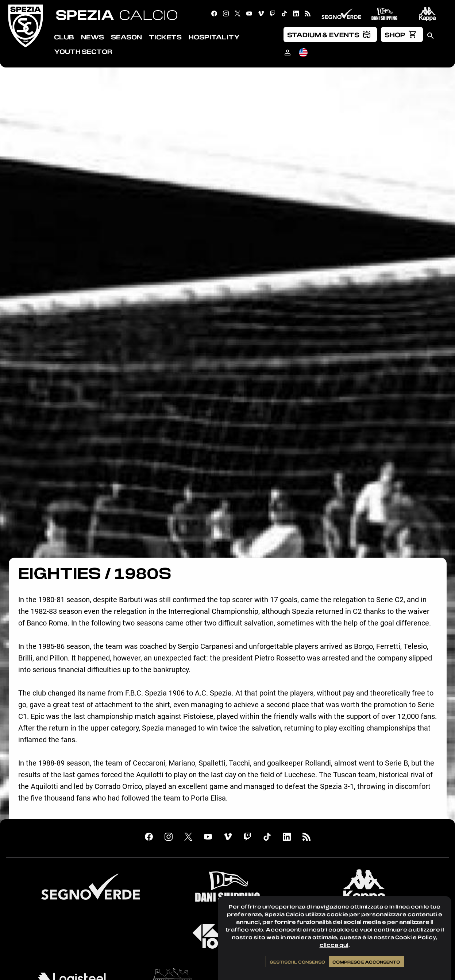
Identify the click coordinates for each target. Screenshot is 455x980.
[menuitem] (330, 34)
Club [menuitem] (64, 37)
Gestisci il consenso (297, 962)
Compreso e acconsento (366, 962)
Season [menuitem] (126, 37)
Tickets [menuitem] (165, 37)
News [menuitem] (92, 37)
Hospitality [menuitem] (214, 37)
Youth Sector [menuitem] (83, 51)
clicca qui (334, 945)
